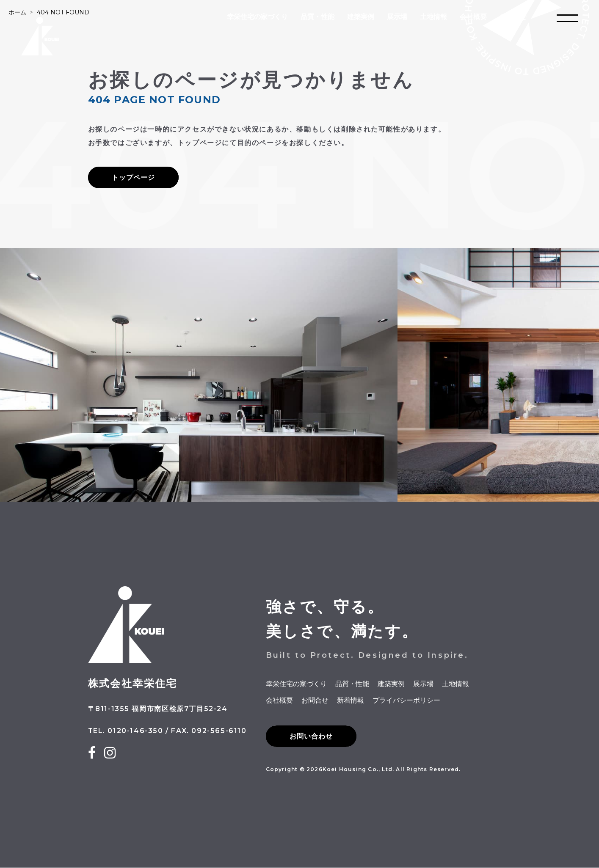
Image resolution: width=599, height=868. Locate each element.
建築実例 (361, 17)
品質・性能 (317, 17)
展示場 (397, 17)
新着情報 (351, 700)
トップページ (133, 177)
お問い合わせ (311, 737)
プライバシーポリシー (406, 700)
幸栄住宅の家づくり (257, 17)
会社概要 (473, 17)
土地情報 (433, 17)
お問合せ (513, 17)
